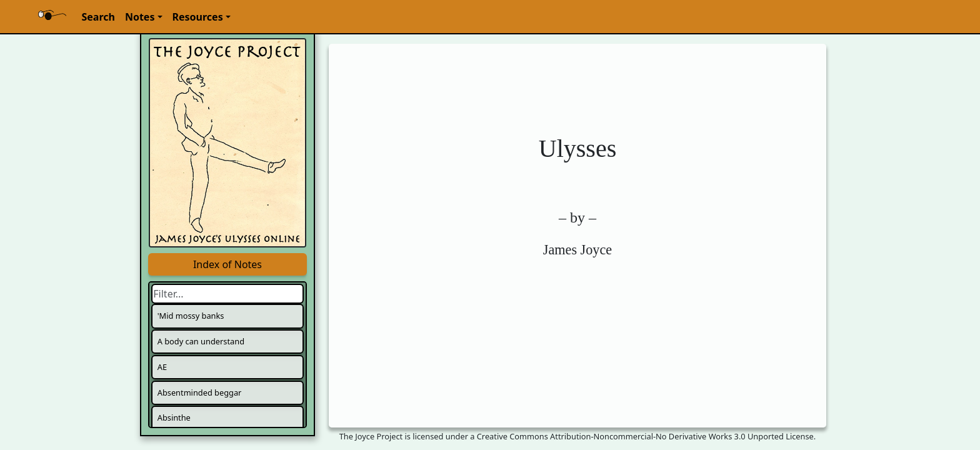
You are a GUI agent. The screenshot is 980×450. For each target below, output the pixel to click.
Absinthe (174, 417)
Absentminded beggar (200, 392)
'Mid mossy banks (191, 316)
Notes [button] (140, 17)
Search (98, 17)
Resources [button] (198, 17)
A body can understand (201, 341)
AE (162, 367)
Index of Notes (227, 264)
